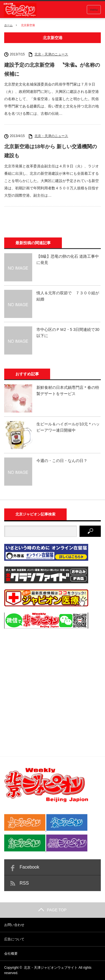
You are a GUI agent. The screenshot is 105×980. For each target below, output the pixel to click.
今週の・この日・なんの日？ (62, 461)
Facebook (29, 867)
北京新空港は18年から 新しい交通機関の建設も (51, 151)
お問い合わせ (14, 925)
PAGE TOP (52, 910)
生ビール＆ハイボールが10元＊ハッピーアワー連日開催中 (68, 427)
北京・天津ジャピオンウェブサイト (51, 968)
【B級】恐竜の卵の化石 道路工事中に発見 (68, 259)
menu (94, 10)
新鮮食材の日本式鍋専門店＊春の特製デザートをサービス (68, 391)
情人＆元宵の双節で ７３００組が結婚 (68, 296)
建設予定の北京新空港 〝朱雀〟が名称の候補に (52, 69)
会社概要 (11, 954)
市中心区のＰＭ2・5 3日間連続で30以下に (68, 333)
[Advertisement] (53, 688)
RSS (24, 883)
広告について (14, 939)
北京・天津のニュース (51, 54)
